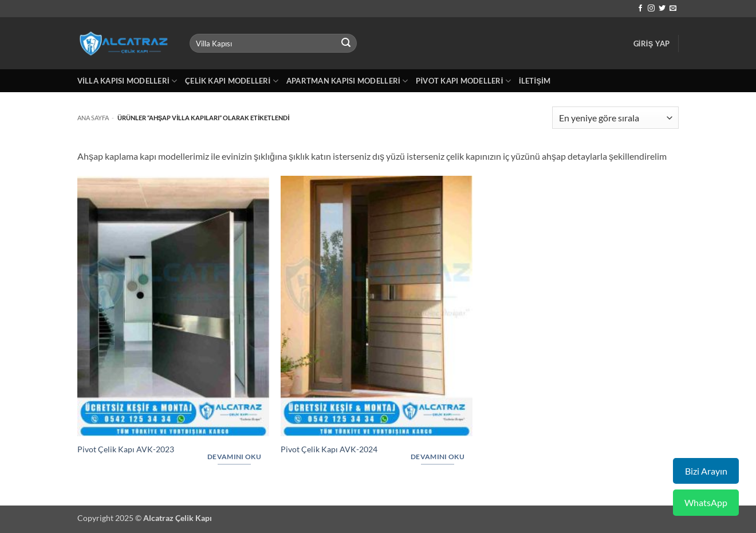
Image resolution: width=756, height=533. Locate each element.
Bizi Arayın (706, 471)
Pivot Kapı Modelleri (463, 81)
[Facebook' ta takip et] (640, 9)
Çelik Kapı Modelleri (232, 81)
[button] (652, 44)
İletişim (535, 81)
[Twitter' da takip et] (662, 9)
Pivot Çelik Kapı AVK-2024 (329, 449)
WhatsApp (706, 502)
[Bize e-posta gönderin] (673, 9)
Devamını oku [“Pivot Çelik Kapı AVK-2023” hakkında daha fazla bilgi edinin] (234, 457)
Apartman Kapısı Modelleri (347, 81)
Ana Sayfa (93, 118)
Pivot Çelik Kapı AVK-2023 (126, 449)
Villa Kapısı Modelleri (127, 81)
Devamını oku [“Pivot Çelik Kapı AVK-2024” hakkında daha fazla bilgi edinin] (438, 457)
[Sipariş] (615, 118)
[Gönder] (346, 44)
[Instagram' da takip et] (651, 9)
